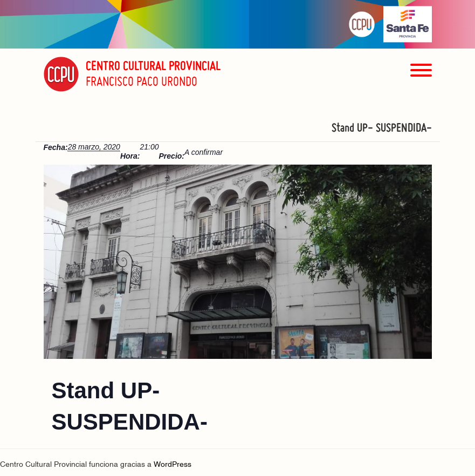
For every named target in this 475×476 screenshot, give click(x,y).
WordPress (173, 465)
